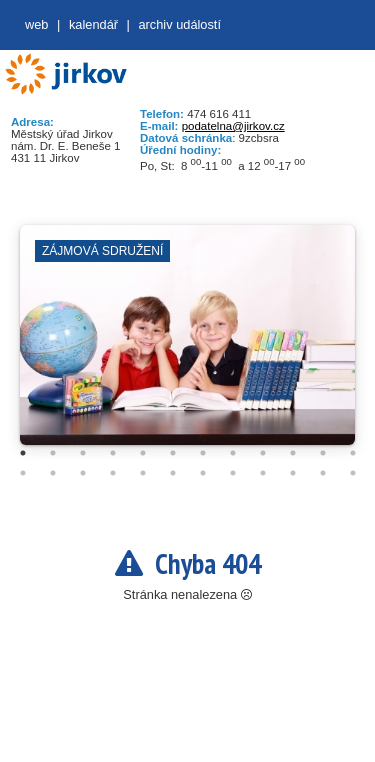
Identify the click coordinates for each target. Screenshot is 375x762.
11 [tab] (323, 453)
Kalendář (93, 24)
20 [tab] (233, 473)
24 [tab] (353, 473)
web (36, 24)
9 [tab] (263, 453)
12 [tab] (353, 453)
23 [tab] (323, 473)
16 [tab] (113, 473)
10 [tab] (293, 453)
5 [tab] (143, 453)
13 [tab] (23, 473)
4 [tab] (113, 453)
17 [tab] (143, 473)
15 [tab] (83, 473)
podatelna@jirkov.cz (233, 126)
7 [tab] (203, 453)
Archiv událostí (179, 24)
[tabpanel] (187, 345)
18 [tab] (173, 473)
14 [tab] (53, 473)
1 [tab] (23, 453)
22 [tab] (293, 473)
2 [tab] (53, 453)
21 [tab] (263, 473)
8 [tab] (233, 453)
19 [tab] (203, 473)
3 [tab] (83, 453)
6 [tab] (173, 453)
